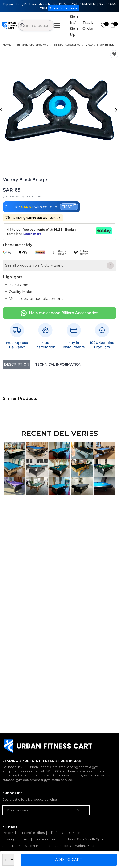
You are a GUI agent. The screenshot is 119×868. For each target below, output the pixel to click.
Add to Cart (69, 860)
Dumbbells (62, 846)
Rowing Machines (16, 839)
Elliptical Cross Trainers (66, 833)
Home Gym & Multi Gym (85, 839)
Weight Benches (37, 846)
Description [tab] (17, 364)
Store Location (64, 8)
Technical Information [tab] (58, 364)
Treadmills (10, 833)
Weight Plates (86, 846)
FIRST (69, 206)
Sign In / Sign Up (74, 25)
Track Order (88, 26)
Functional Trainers (48, 839)
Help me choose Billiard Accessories (60, 313)
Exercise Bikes (33, 833)
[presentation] (2, 109)
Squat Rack (11, 846)
